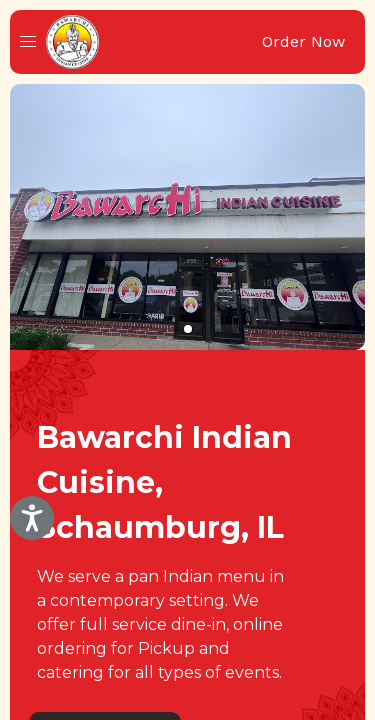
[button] (28, 42)
